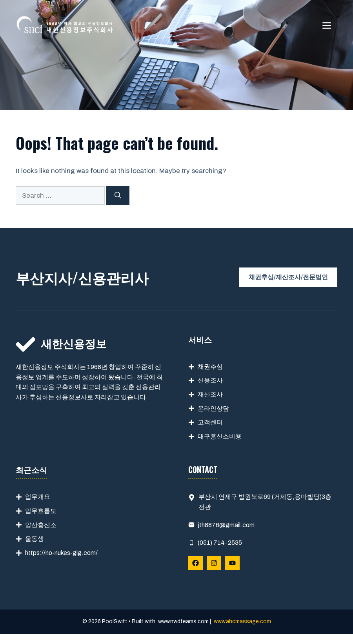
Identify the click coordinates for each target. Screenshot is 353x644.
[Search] (118, 196)
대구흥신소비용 (220, 436)
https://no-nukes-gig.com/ (61, 553)
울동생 (35, 539)
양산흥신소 (41, 525)
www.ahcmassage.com (242, 621)
